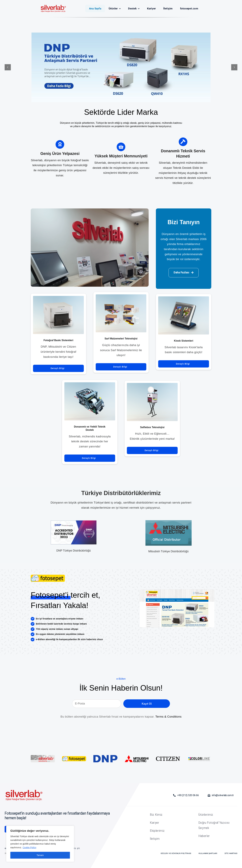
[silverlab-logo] (48, 578)
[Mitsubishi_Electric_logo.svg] (137, 757)
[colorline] (199, 757)
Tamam (40, 855)
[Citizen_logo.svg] (168, 758)
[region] (40, 844)
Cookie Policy (30, 847)
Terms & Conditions (168, 717)
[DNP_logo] (105, 757)
